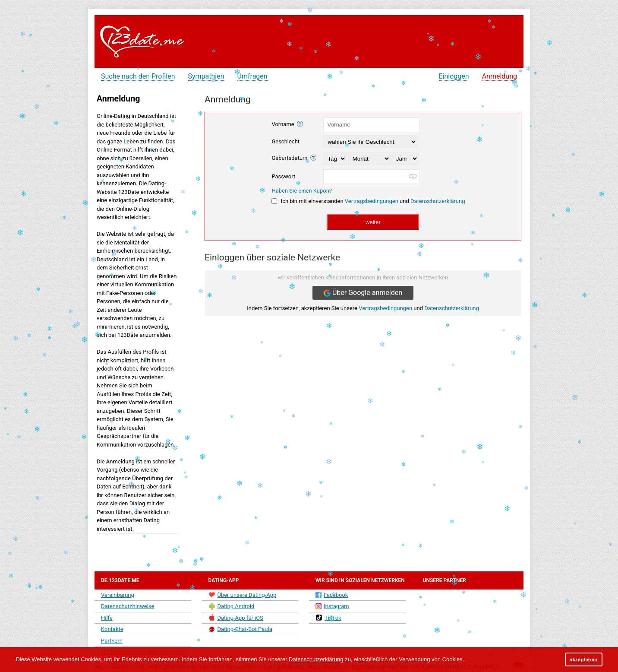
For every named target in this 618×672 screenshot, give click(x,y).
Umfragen (252, 76)
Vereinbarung (118, 595)
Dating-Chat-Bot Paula (240, 629)
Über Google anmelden (363, 293)
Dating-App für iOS (236, 618)
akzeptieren (583, 659)
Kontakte (112, 629)
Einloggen (454, 76)
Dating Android (232, 606)
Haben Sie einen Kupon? (302, 191)
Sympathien (206, 76)
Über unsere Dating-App (243, 595)
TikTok (328, 618)
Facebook (332, 595)
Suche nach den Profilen (138, 76)
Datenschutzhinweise (128, 606)
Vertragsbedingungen (372, 201)
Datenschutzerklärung (438, 201)
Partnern (112, 641)
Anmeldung (500, 76)
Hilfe (107, 618)
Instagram (332, 606)
